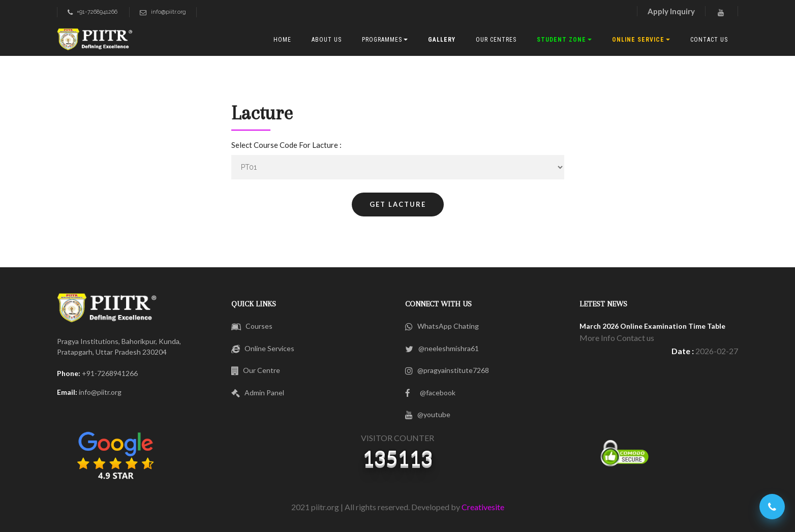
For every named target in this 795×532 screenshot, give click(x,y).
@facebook (430, 393)
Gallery (442, 40)
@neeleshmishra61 (442, 348)
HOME (282, 40)
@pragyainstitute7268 (447, 370)
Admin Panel (258, 393)
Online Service (638, 40)
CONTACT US (709, 40)
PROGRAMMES (382, 40)
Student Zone (561, 40)
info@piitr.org (163, 12)
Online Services (263, 348)
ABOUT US (327, 40)
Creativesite (483, 507)
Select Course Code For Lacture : (286, 145)
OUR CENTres (496, 40)
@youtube (428, 414)
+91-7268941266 (93, 12)
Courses (252, 326)
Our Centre (256, 370)
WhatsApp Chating (442, 326)
